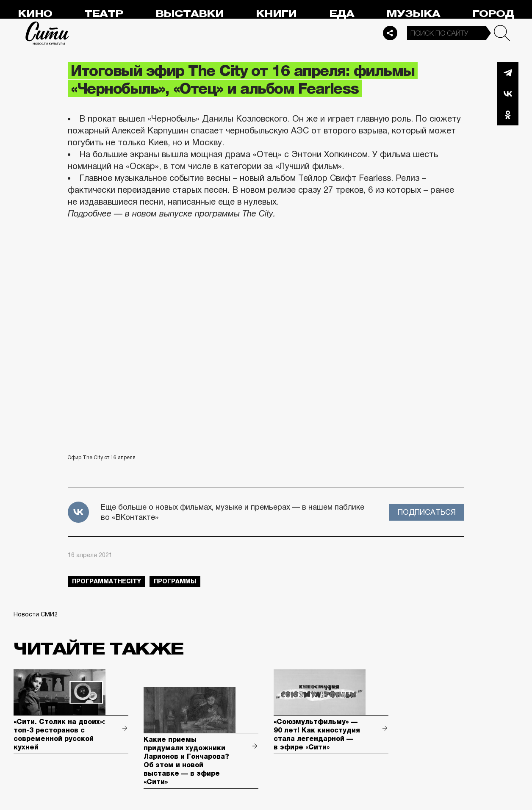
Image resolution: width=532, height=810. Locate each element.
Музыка (413, 14)
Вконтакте (508, 94)
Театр (104, 14)
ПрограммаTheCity (107, 581)
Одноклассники (508, 115)
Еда (342, 14)
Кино (35, 14)
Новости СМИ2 (36, 614)
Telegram (508, 72)
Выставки (190, 14)
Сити (47, 33)
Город (493, 14)
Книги (276, 14)
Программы (175, 581)
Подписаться (427, 512)
